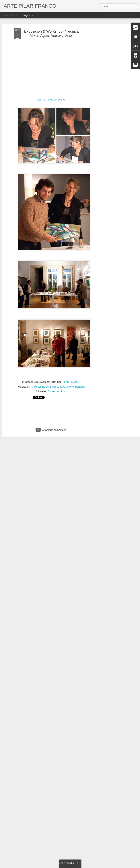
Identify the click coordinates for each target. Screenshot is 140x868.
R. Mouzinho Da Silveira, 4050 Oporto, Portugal (58, 387)
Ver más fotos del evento (51, 100)
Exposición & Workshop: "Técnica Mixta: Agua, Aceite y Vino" (51, 33)
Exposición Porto (58, 391)
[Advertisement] (109, 86)
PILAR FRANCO (71, 382)
